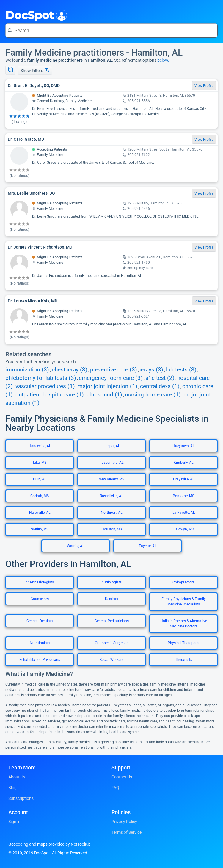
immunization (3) (27, 370)
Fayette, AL (148, 546)
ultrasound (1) (104, 395)
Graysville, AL (184, 479)
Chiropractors (183, 582)
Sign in (14, 822)
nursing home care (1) (153, 395)
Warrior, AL (76, 546)
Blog (12, 788)
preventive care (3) (114, 370)
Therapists (184, 660)
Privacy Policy (124, 822)
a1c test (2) (160, 378)
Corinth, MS (40, 496)
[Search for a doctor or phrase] (111, 30)
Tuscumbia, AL (112, 463)
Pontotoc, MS (183, 496)
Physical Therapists (183, 643)
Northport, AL (111, 513)
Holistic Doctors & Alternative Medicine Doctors (184, 624)
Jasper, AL (112, 446)
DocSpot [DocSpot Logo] (35, 15)
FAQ (115, 788)
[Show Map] (10, 70)
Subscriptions (21, 798)
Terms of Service (127, 832)
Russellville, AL (111, 496)
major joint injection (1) (107, 386)
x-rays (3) (151, 370)
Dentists (111, 599)
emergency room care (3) (111, 378)
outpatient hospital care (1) (50, 395)
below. (163, 60)
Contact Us (122, 777)
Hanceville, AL (40, 446)
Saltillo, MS (40, 529)
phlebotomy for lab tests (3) (41, 378)
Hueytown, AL (183, 446)
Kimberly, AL (183, 463)
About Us (17, 777)
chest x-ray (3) (70, 370)
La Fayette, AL (184, 513)
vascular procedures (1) (45, 386)
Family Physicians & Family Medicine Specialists (184, 602)
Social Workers (111, 660)
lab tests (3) (181, 370)
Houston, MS (112, 529)
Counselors (40, 599)
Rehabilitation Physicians (40, 660)
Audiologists (111, 582)
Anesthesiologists (40, 582)
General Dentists (40, 621)
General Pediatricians (112, 621)
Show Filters (35, 70)
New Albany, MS (111, 479)
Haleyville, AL (40, 513)
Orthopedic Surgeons (112, 643)
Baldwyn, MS (183, 529)
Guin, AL (40, 479)
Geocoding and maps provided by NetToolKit (49, 844)
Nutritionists (40, 643)
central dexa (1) (160, 386)
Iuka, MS (40, 463)
